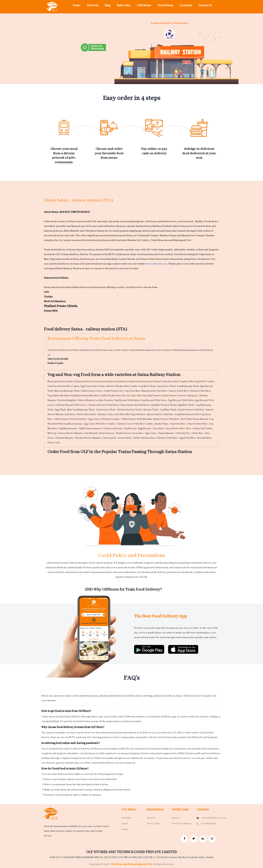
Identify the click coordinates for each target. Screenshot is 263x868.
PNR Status (144, 5)
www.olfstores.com (157, 264)
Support (176, 818)
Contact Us (205, 5)
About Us (93, 5)
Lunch (125, 824)
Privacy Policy (153, 824)
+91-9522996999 (206, 824)
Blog (107, 5)
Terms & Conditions (181, 824)
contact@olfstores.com (207, 818)
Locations (186, 5)
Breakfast (126, 818)
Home (77, 5)
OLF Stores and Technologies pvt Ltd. (131, 864)
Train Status (165, 5)
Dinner (125, 829)
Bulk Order (124, 5)
